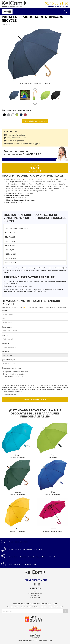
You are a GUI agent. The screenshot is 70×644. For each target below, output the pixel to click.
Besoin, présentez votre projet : (12, 368)
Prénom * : (5, 311)
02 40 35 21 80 (32, 154)
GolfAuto (52, 492)
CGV (35, 592)
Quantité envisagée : (9, 360)
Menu (7, 12)
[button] (35, 89)
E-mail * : (5, 335)
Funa (52, 455)
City (17, 529)
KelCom (26, 641)
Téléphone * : (6, 343)
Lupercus (18, 492)
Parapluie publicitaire (58, 6)
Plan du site (35, 596)
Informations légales (35, 594)
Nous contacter (35, 597)
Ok (66, 611)
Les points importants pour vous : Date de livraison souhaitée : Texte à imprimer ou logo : (35, 376)
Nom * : (4, 319)
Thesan (18, 455)
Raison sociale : (7, 327)
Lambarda (52, 529)
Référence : (6, 352)
